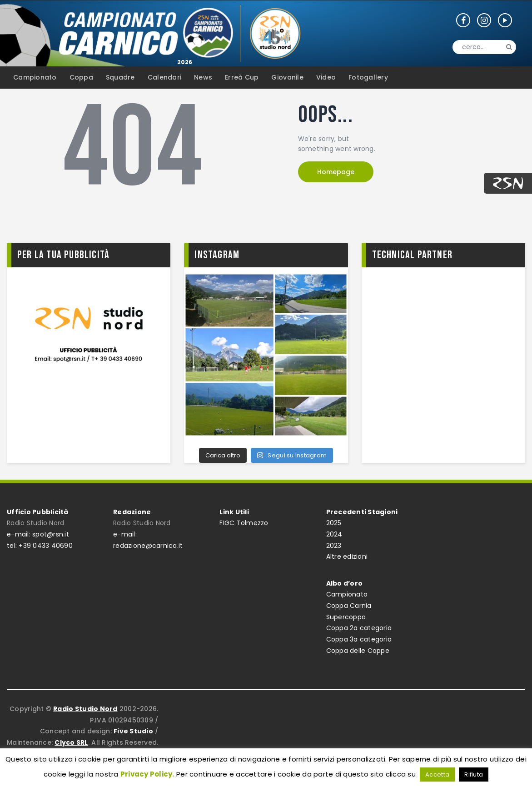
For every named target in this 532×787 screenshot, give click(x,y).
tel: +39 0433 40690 (40, 546)
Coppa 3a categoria (359, 639)
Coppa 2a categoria (359, 628)
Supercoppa (346, 617)
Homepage (336, 172)
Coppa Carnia (349, 606)
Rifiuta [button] (474, 774)
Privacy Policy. (147, 774)
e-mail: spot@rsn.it (38, 534)
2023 (334, 546)
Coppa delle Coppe (358, 651)
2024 (334, 534)
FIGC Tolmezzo (244, 523)
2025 (334, 523)
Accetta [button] (437, 774)
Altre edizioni (347, 556)
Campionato (347, 594)
